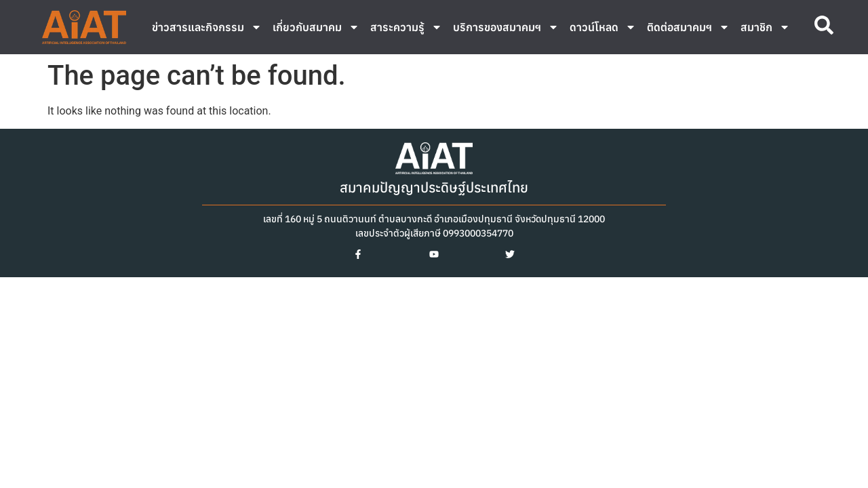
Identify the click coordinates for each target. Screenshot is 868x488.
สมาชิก (765, 27)
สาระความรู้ (406, 27)
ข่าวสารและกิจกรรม (207, 27)
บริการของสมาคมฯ (506, 27)
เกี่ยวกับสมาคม (316, 27)
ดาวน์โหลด (603, 27)
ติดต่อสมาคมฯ (688, 27)
